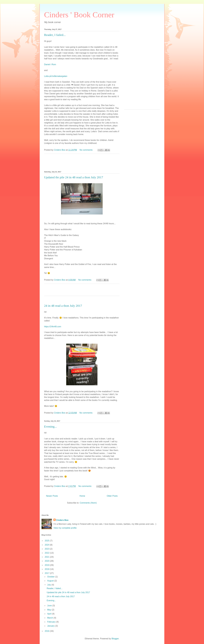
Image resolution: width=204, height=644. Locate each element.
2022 (47, 553)
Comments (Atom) (88, 503)
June (50, 606)
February (52, 622)
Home (82, 496)
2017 (47, 573)
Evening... (50, 427)
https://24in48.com (53, 327)
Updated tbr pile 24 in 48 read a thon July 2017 (74, 177)
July (49, 585)
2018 (47, 569)
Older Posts (112, 496)
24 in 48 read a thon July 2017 (63, 306)
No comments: (87, 150)
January (51, 626)
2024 (47, 545)
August (51, 581)
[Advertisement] (142, 69)
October (51, 577)
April (50, 614)
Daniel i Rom (50, 64)
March (50, 618)
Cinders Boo (62, 520)
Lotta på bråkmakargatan (56, 76)
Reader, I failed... (55, 35)
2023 (47, 549)
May (50, 610)
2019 (47, 565)
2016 (47, 631)
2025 (47, 541)
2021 (47, 557)
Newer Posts (52, 496)
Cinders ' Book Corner (79, 15)
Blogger (115, 639)
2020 (47, 561)
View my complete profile (65, 528)
